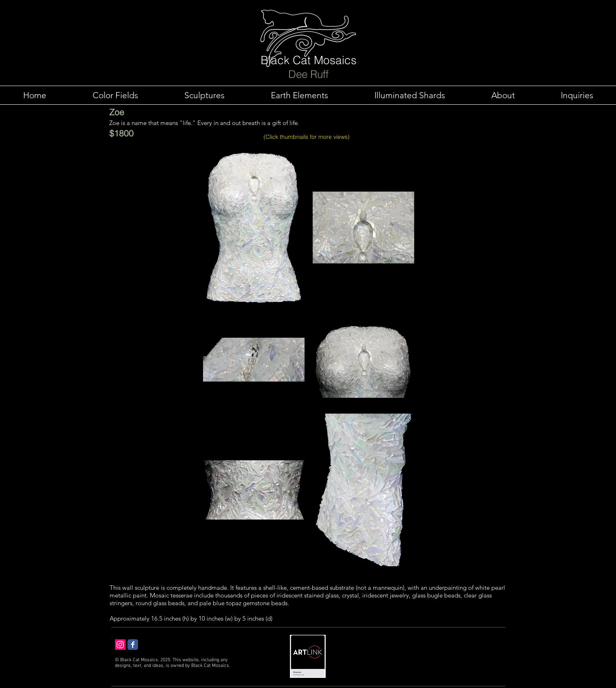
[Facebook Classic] (133, 645)
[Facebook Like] (192, 647)
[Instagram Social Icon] (120, 645)
